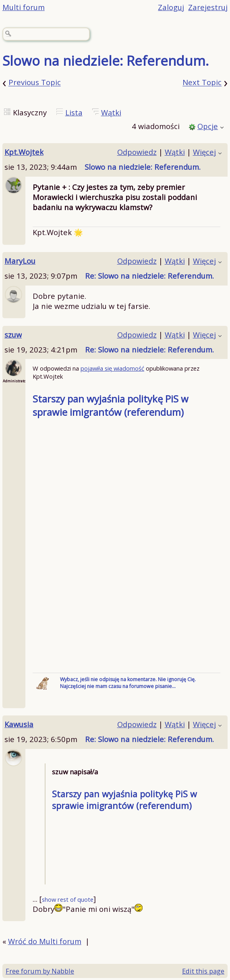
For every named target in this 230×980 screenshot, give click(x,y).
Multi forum (24, 7)
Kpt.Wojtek (24, 152)
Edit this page (203, 971)
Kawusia (19, 724)
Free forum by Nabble (40, 971)
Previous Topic (35, 82)
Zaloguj (171, 7)
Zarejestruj (208, 7)
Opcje (208, 126)
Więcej (204, 152)
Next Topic (202, 82)
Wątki (111, 112)
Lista (74, 112)
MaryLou (20, 261)
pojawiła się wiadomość (112, 368)
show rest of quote (68, 899)
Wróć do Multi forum (45, 941)
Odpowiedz (137, 152)
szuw (13, 335)
